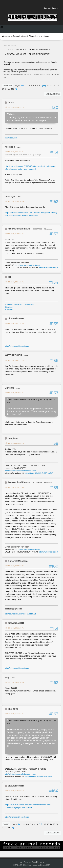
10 (40, 86)
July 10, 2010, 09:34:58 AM (14, 152)
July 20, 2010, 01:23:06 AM (14, 682)
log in (38, 36)
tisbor (11, 102)
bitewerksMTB (16, 319)
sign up (46, 36)
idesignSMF (45, 865)
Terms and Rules (30, 862)
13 (51, 86)
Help (21, 862)
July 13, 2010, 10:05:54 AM (14, 234)
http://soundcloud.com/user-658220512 (20, 614)
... (28, 86)
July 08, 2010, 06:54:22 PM (15, 107)
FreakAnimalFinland (19, 229)
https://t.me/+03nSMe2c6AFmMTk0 (39, 473)
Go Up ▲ (41, 862)
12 (48, 86)
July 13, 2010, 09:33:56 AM (14, 201)
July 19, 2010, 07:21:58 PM (15, 628)
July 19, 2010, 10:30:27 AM (14, 487)
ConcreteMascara (18, 561)
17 (6, 89)
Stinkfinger (9, 307)
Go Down (8, 86)
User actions (53, 94)
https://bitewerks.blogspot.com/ (17, 346)
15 (58, 86)
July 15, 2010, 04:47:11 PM (15, 360)
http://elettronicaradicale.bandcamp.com (21, 471)
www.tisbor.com (11, 138)
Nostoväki (9, 309)
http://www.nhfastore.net (48, 268)
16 (3, 89)
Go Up (6, 824)
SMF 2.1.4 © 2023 (20, 865)
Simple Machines (34, 865)
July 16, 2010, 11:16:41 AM (14, 393)
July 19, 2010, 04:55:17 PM (15, 566)
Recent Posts (51, 8)
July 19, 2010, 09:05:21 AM (14, 443)
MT (9, 277)
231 (12, 89)
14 (54, 86)
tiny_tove (13, 438)
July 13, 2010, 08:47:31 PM (15, 323)
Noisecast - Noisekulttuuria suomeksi (19, 304)
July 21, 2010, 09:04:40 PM (15, 791)
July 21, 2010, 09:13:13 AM (14, 714)
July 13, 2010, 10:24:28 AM (14, 282)
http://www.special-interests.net (27, 265)
